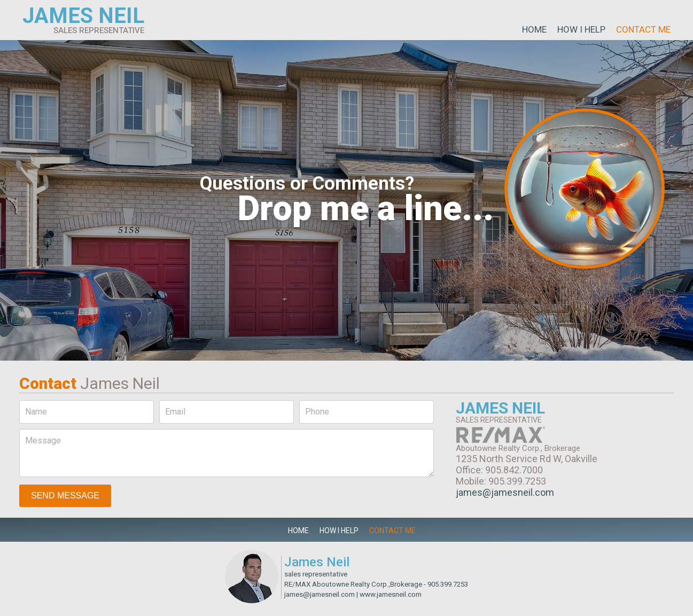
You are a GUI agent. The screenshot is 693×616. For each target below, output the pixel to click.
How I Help (581, 29)
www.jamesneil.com (391, 594)
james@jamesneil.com (505, 492)
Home (534, 29)
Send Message (65, 496)
